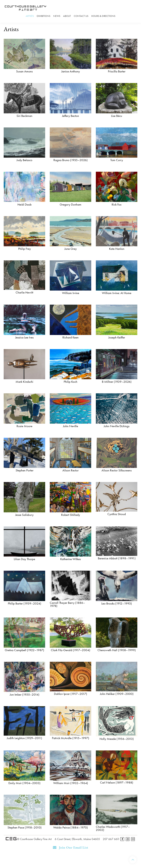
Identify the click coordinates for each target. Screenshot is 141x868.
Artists (30, 16)
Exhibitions (44, 16)
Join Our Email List (71, 848)
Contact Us (81, 16)
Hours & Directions (103, 16)
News (57, 16)
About (67, 16)
